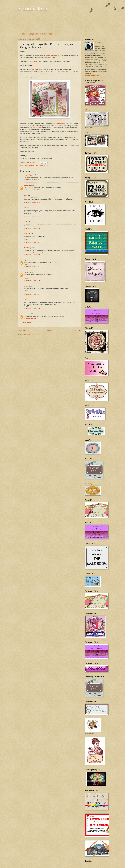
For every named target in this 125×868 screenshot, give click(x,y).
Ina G (26, 196)
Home (22, 34)
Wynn (26, 260)
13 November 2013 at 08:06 (32, 228)
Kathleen (27, 272)
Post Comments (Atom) (32, 334)
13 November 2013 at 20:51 (32, 267)
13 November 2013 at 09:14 (32, 254)
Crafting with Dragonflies (53, 55)
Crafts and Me (33, 61)
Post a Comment (27, 322)
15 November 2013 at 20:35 (32, 319)
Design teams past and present (41, 34)
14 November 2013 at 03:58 (32, 308)
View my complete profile (92, 75)
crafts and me (44, 165)
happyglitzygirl (28, 175)
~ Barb (26, 300)
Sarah (26, 222)
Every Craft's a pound (59, 124)
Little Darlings (37, 128)
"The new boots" (33, 69)
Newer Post (22, 330)
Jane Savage (28, 248)
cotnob (26, 286)
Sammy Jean (32, 8)
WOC (42, 134)
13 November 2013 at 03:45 (32, 202)
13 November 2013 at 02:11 (32, 180)
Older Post (77, 330)
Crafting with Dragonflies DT (32, 165)
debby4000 (27, 234)
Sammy (99, 42)
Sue (25, 208)
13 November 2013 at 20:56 (32, 280)
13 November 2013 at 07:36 (32, 216)
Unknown (27, 185)
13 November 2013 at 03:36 (32, 190)
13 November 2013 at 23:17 (32, 294)
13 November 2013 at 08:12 (32, 242)
